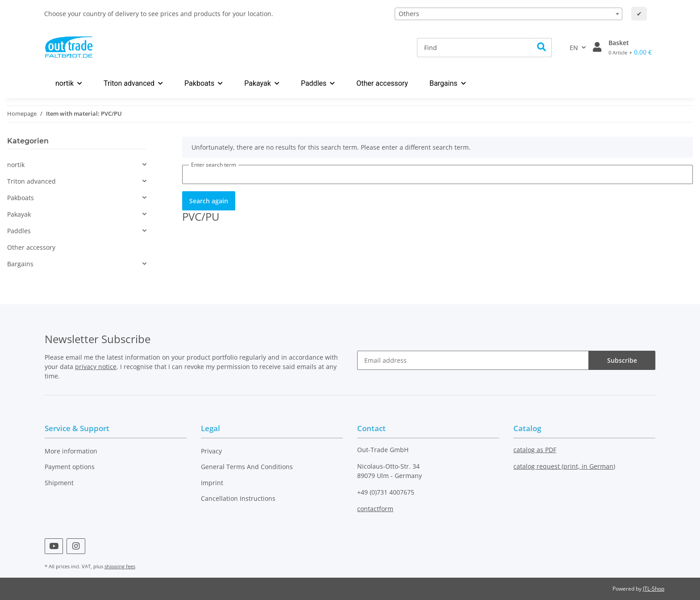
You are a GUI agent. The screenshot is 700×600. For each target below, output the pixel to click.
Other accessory (31, 247)
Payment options (70, 467)
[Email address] (473, 360)
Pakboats (21, 198)
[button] (597, 47)
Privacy (211, 451)
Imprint (212, 483)
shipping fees (120, 566)
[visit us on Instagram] (76, 546)
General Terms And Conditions (247, 467)
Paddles (19, 231)
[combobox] (508, 14)
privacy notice (96, 367)
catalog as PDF (535, 450)
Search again (209, 201)
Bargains (20, 264)
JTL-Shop (654, 589)
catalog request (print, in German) (564, 466)
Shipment (59, 483)
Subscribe (622, 360)
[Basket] (630, 47)
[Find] (475, 48)
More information (71, 451)
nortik (16, 165)
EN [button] (574, 48)
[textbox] (508, 14)
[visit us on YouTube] (54, 546)
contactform (375, 509)
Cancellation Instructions (238, 498)
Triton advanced (31, 181)
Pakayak (19, 214)
